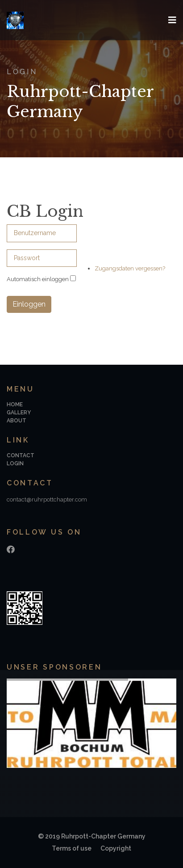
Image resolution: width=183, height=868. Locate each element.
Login (15, 463)
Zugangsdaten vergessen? (130, 268)
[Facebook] (11, 550)
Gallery (19, 413)
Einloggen (29, 304)
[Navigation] (172, 20)
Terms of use (72, 848)
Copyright (116, 848)
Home (15, 405)
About (17, 421)
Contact (21, 455)
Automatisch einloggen (38, 279)
